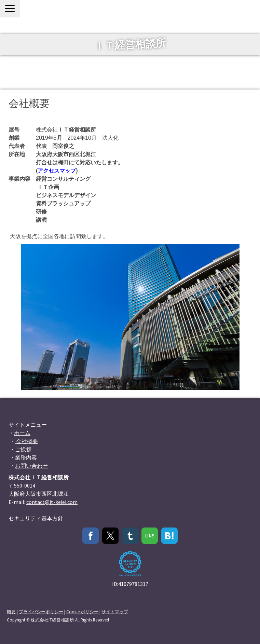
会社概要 (26, 441)
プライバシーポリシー (41, 612)
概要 (11, 612)
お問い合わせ (31, 466)
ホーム (22, 433)
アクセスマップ (57, 171)
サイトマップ (115, 612)
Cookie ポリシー (82, 612)
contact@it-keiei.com (52, 502)
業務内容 (26, 457)
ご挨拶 (23, 449)
